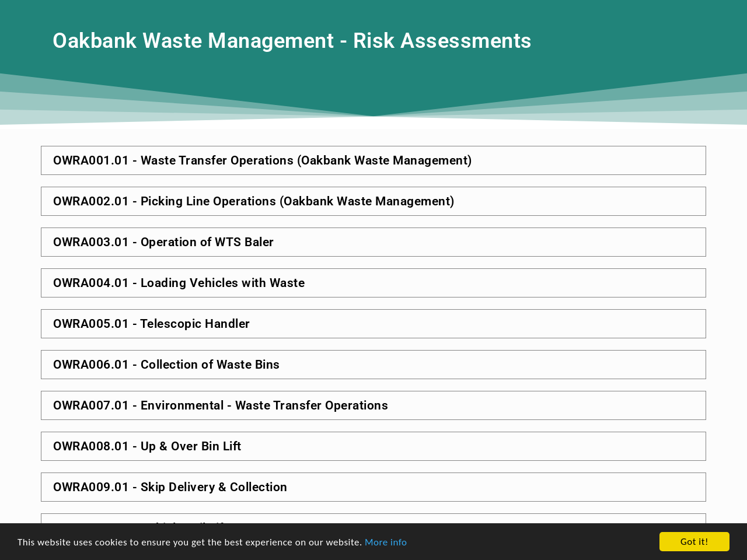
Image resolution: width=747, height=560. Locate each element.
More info (386, 550)
